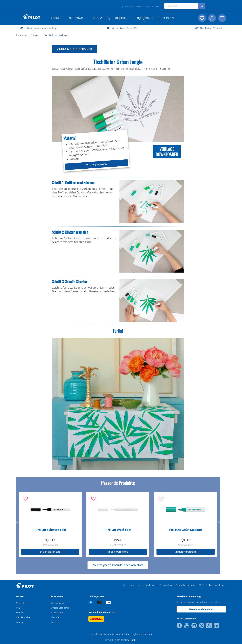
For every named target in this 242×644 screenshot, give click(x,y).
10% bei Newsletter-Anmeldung (41, 28)
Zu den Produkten (97, 165)
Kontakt (129, 7)
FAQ (121, 7)
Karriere (156, 7)
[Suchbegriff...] (181, 6)
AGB (201, 585)
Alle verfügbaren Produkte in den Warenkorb (118, 565)
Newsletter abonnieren (201, 609)
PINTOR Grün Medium (186, 530)
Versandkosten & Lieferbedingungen (178, 585)
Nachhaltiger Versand (211, 28)
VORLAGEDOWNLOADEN (167, 152)
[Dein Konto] (212, 18)
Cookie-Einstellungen (216, 585)
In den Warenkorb (50, 552)
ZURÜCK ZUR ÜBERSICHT (75, 49)
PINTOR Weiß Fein (118, 530)
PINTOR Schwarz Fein (50, 530)
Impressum (129, 585)
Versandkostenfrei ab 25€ (125, 28)
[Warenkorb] (222, 18)
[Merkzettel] (202, 18)
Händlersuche (143, 7)
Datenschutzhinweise (147, 585)
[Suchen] (201, 6)
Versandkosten (144, 634)
